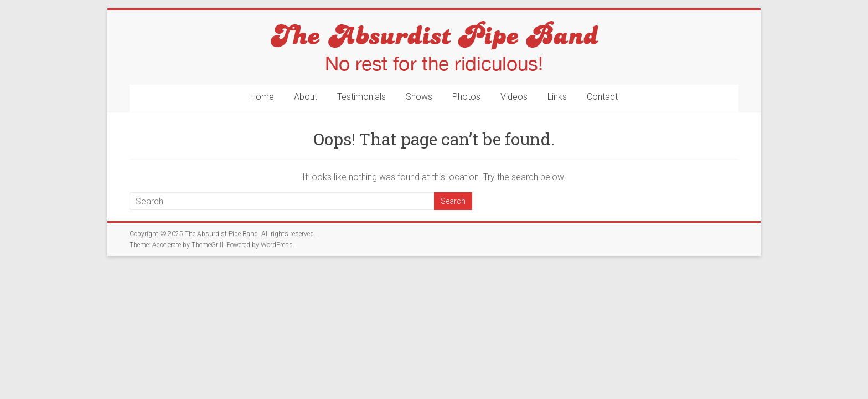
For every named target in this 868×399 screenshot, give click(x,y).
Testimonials (361, 97)
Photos (466, 97)
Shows (419, 97)
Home (262, 97)
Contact (602, 97)
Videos (514, 97)
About (306, 97)
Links (557, 97)
